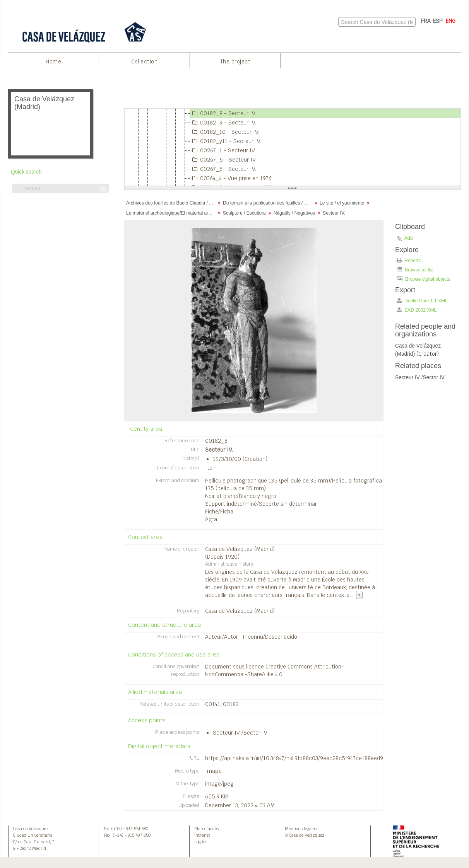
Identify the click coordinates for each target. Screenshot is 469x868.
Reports (409, 260)
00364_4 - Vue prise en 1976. (231, 178)
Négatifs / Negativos (294, 213)
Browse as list (415, 270)
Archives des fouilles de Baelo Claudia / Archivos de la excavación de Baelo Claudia (172, 203)
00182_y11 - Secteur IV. (226, 141)
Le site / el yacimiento (342, 203)
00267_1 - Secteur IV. (223, 150)
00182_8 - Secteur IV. (223, 113)
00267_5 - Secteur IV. (223, 160)
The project (235, 61)
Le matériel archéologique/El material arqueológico (172, 213)
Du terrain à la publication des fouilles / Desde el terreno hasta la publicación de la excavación (268, 203)
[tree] (293, 147)
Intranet (202, 835)
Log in (200, 842)
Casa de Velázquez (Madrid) (240, 549)
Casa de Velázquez (31, 829)
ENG (451, 21)
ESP (438, 21)
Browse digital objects (423, 279)
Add (408, 238)
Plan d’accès (206, 829)
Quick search (26, 172)
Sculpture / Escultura (244, 213)
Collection (144, 61)
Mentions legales (301, 829)
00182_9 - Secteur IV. (223, 123)
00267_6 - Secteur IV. (223, 169)
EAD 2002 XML (417, 310)
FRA (426, 21)
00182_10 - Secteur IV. (225, 132)
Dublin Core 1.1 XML (422, 301)
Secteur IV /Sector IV (240, 733)
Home (53, 61)
